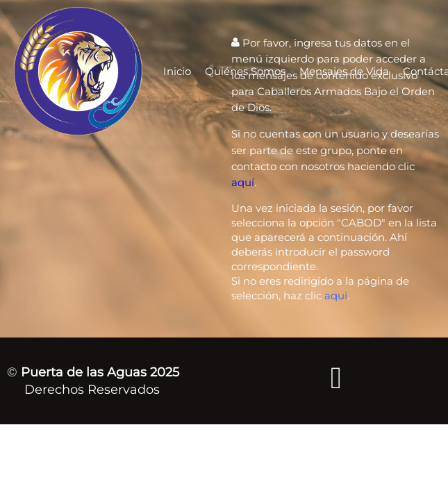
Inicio (177, 71)
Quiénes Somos (245, 71)
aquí (243, 182)
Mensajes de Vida (344, 71)
